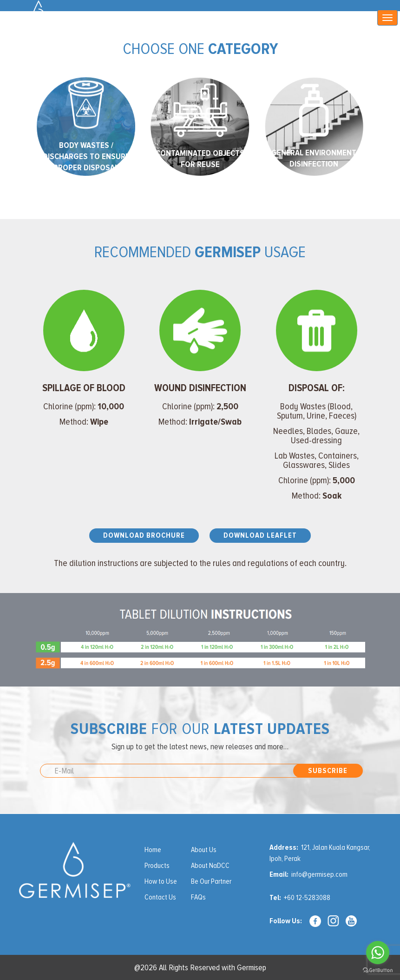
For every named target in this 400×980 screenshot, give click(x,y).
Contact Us (160, 897)
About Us (204, 850)
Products (157, 866)
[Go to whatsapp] (378, 953)
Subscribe (328, 771)
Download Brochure (144, 535)
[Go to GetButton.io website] (378, 970)
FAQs (198, 897)
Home (153, 850)
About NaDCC (210, 866)
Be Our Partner (211, 881)
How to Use (161, 881)
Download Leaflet (260, 535)
